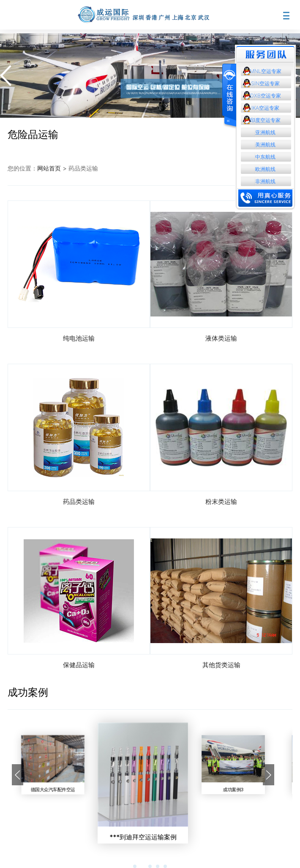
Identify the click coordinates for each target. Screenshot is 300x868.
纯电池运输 (79, 338)
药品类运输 (79, 502)
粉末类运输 (221, 502)
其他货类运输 (221, 665)
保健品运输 (79, 665)
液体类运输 (221, 338)
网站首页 (49, 168)
